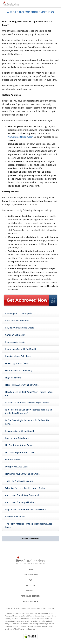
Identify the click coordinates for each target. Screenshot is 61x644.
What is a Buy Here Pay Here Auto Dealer (25, 488)
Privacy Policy (31, 601)
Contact (31, 591)
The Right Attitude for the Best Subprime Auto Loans (29, 525)
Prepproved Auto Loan (16, 467)
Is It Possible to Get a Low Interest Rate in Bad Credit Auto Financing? (29, 411)
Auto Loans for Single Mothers (20, 502)
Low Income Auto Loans (17, 438)
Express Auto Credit (15, 342)
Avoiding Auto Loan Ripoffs (19, 313)
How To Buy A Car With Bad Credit (22, 385)
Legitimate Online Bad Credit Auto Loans (26, 509)
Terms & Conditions (31, 596)
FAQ (31, 580)
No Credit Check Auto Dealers (20, 445)
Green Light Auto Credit (17, 363)
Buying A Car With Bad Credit (19, 328)
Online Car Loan (13, 459)
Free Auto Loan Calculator (18, 356)
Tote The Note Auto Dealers (19, 481)
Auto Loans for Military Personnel (22, 495)
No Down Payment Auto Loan (20, 452)
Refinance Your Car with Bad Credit (22, 474)
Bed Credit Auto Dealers (17, 320)
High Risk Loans (13, 378)
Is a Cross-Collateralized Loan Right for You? (27, 402)
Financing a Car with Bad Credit (21, 349)
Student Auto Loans (15, 517)
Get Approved (31, 575)
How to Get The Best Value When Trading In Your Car (29, 394)
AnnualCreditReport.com (21, 137)
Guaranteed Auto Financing (19, 370)
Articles (31, 585)
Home (31, 569)
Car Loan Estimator (15, 335)
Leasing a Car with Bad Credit (20, 431)
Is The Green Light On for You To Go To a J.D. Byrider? (27, 422)
